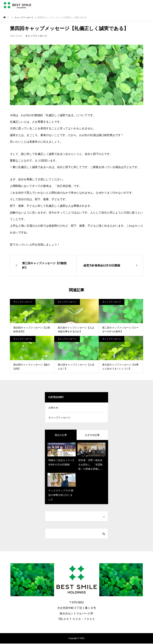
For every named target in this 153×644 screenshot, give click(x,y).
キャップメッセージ (36, 36)
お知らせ (53, 408)
